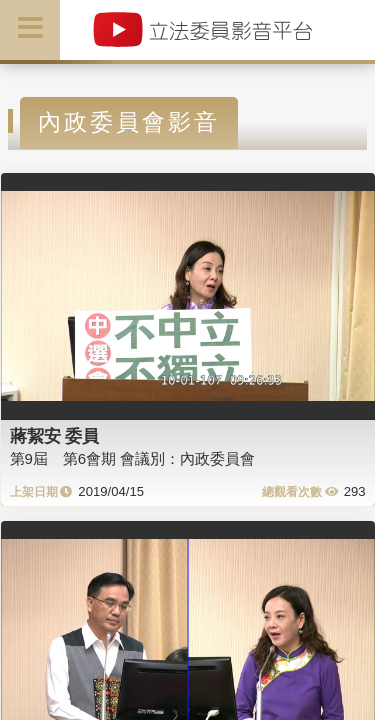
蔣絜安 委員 (55, 436)
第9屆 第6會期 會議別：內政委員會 (133, 458)
